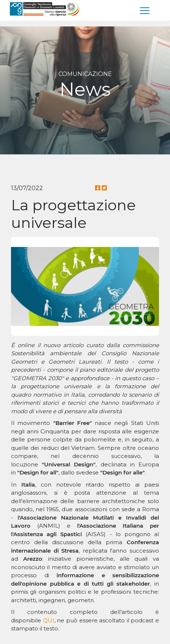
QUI (49, 620)
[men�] (145, 10)
